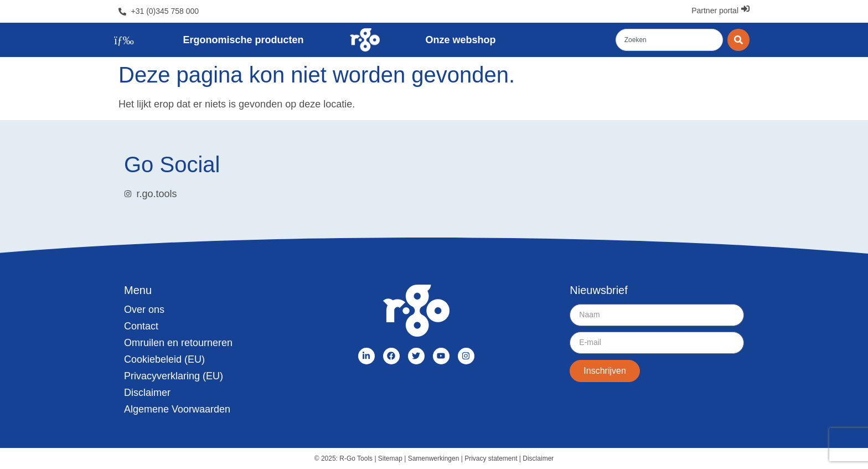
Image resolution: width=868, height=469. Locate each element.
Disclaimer (147, 393)
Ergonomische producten (243, 40)
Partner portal (715, 11)
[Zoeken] (738, 40)
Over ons (144, 310)
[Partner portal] (745, 9)
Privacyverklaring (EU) (174, 376)
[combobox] (669, 40)
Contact (141, 326)
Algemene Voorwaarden (177, 409)
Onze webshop (461, 40)
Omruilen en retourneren (178, 343)
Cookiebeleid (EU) (164, 359)
